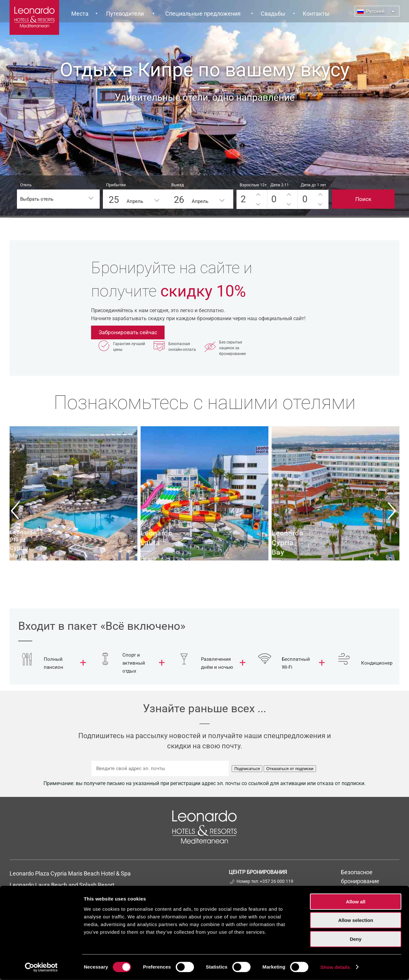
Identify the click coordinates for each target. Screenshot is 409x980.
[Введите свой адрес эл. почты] (160, 768)
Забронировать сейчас (128, 332)
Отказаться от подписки (290, 769)
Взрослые (253, 185)
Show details (335, 967)
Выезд (178, 185)
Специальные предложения (203, 14)
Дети (280, 185)
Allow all (356, 902)
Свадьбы (273, 14)
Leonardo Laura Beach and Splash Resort (62, 885)
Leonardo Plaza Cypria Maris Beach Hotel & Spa (71, 873)
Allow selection (355, 921)
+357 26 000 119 (277, 881)
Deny (356, 939)
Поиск (363, 199)
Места (80, 14)
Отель (26, 185)
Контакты (316, 14)
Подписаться (247, 769)
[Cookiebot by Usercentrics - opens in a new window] (41, 968)
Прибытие (116, 185)
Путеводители (125, 14)
